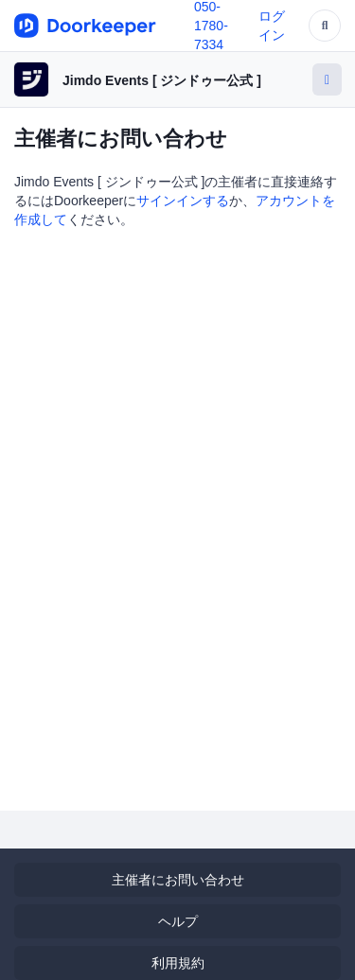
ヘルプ (178, 921)
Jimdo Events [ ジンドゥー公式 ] (162, 80)
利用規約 (178, 963)
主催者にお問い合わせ (178, 880)
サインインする (183, 201)
